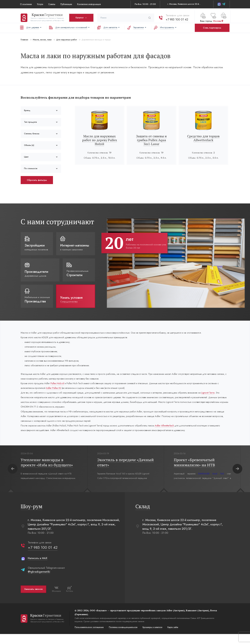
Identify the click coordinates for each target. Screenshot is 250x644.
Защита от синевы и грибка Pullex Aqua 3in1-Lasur (152, 140)
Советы (52, 4)
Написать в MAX (37, 568)
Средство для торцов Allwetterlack (204, 138)
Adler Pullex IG (70, 393)
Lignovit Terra (27, 404)
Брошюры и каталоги (152, 637)
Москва (218, 19)
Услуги (40, 4)
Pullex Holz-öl (61, 388)
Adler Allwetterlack (178, 435)
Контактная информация (89, 4)
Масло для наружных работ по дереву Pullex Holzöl (99, 140)
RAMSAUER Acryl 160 (211, 484)
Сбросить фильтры (36, 180)
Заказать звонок (33, 599)
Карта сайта (172, 637)
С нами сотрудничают (57, 222)
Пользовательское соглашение (89, 637)
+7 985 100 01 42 (176, 18)
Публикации (66, 4)
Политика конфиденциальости (122, 637)
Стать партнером (212, 28)
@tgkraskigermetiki (38, 582)
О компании (26, 4)
